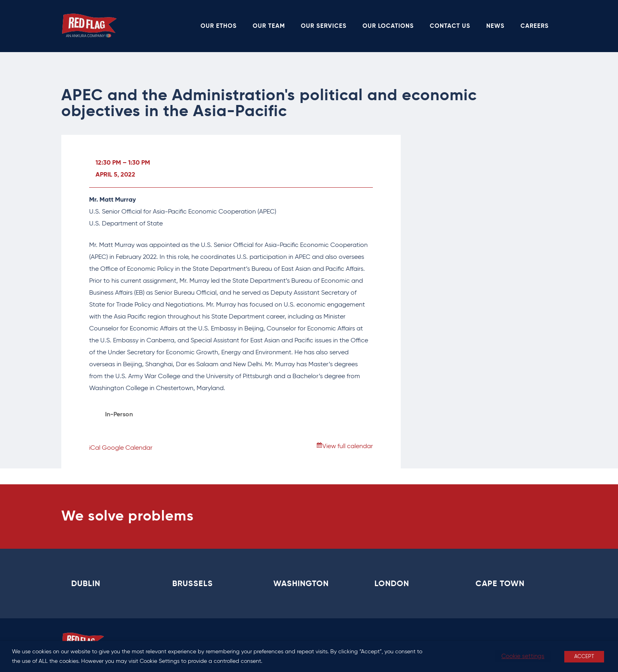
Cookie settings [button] (523, 656)
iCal (95, 448)
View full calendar (348, 447)
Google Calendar (127, 448)
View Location (126, 427)
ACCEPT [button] (584, 657)
